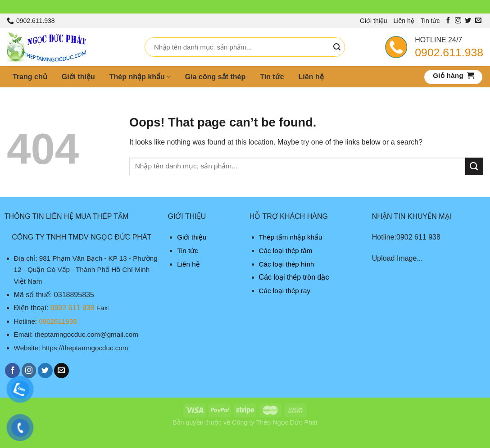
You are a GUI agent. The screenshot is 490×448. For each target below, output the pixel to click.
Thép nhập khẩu (140, 77)
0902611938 (58, 321)
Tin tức (430, 21)
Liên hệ (404, 21)
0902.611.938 (449, 52)
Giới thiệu (374, 21)
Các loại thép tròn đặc (294, 277)
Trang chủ (30, 77)
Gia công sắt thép (215, 77)
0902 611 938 (73, 308)
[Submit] (337, 47)
